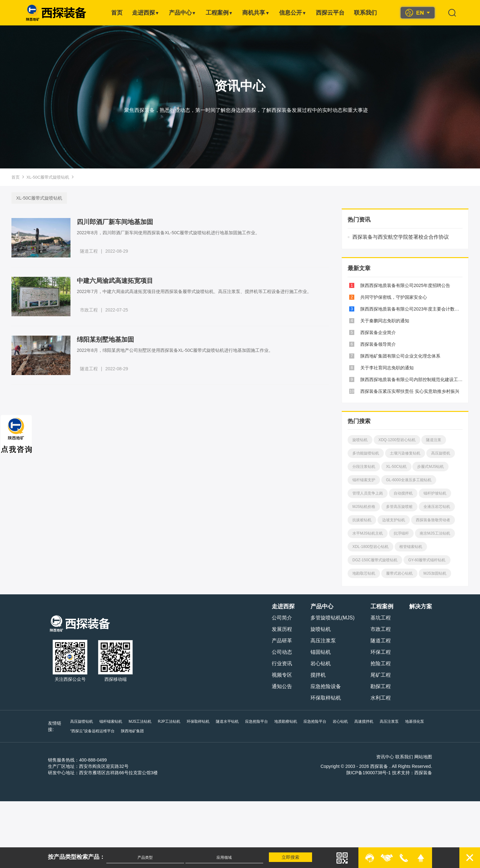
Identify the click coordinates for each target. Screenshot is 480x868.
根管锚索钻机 (410, 547)
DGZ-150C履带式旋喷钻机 (374, 560)
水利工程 (381, 698)
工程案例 (219, 13)
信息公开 (293, 13)
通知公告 (283, 686)
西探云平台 (330, 13)
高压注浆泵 (324, 641)
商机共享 (256, 13)
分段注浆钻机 (363, 467)
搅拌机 (319, 675)
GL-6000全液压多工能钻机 (408, 480)
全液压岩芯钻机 (436, 507)
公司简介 (283, 618)
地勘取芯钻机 (363, 573)
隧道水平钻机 (227, 721)
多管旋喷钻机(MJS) (333, 618)
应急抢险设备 (327, 686)
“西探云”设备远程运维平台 (92, 731)
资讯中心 (386, 757)
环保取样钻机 (327, 698)
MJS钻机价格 (363, 507)
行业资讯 (283, 663)
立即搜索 (291, 857)
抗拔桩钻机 (361, 520)
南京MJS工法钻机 (434, 533)
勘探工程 (381, 686)
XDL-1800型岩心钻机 (370, 547)
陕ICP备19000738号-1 (369, 773)
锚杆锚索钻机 (110, 721)
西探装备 (424, 773)
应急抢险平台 (256, 721)
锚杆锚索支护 (363, 480)
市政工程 (90, 310)
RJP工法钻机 (168, 721)
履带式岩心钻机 (399, 573)
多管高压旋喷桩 (399, 507)
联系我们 (365, 13)
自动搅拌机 (403, 493)
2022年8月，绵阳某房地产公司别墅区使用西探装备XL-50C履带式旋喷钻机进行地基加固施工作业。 (176, 350)
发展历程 (283, 629)
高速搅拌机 (363, 721)
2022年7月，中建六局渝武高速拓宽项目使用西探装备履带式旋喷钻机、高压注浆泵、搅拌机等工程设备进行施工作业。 (195, 291)
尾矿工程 (381, 675)
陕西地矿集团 (132, 731)
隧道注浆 (433, 440)
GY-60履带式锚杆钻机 (426, 560)
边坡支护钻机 (393, 520)
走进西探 (146, 13)
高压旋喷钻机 (81, 721)
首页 (117, 13)
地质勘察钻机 (285, 721)
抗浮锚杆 (401, 533)
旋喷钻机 (359, 440)
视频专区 (283, 675)
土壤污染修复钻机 (404, 453)
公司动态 (283, 652)
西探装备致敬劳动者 (432, 520)
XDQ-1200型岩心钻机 (396, 440)
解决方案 (421, 606)
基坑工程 (381, 618)
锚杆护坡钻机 (434, 493)
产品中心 (183, 13)
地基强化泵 (414, 721)
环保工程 (381, 652)
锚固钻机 (322, 652)
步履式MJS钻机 (430, 467)
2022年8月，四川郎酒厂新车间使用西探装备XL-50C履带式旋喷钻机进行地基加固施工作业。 (169, 233)
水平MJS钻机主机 (367, 533)
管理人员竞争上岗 (367, 493)
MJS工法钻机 (139, 721)
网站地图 (424, 757)
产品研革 (283, 641)
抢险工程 (381, 663)
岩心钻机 (322, 663)
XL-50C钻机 (396, 467)
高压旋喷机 (440, 453)
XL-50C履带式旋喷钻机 (48, 177)
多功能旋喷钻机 (365, 453)
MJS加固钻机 (434, 573)
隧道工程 (90, 251)
